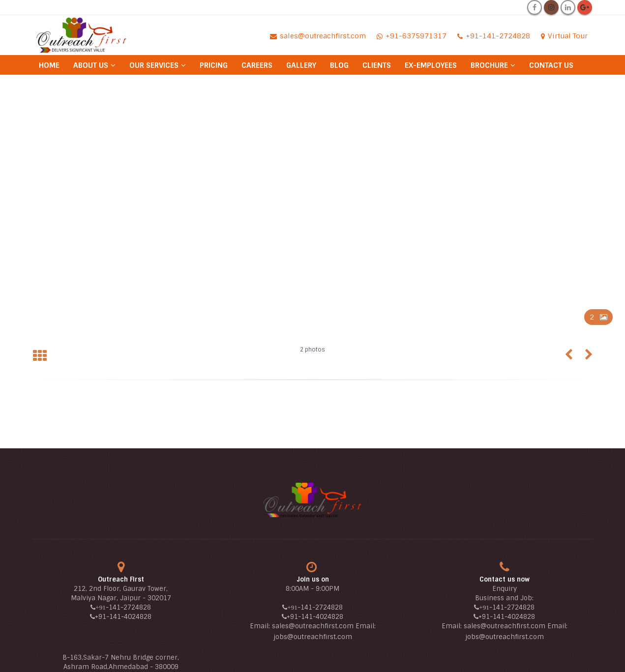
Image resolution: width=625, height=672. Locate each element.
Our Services (154, 65)
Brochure (489, 65)
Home (49, 65)
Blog (339, 65)
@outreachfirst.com (320, 637)
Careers (257, 65)
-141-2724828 (128, 607)
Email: (261, 626)
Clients (377, 65)
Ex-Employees (431, 65)
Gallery (301, 65)
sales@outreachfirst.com (313, 626)
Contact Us (551, 65)
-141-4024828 (129, 617)
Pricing (214, 65)
